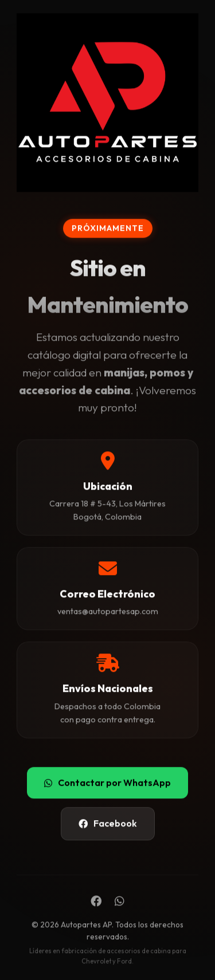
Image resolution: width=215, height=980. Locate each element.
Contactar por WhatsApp (107, 782)
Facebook (108, 824)
